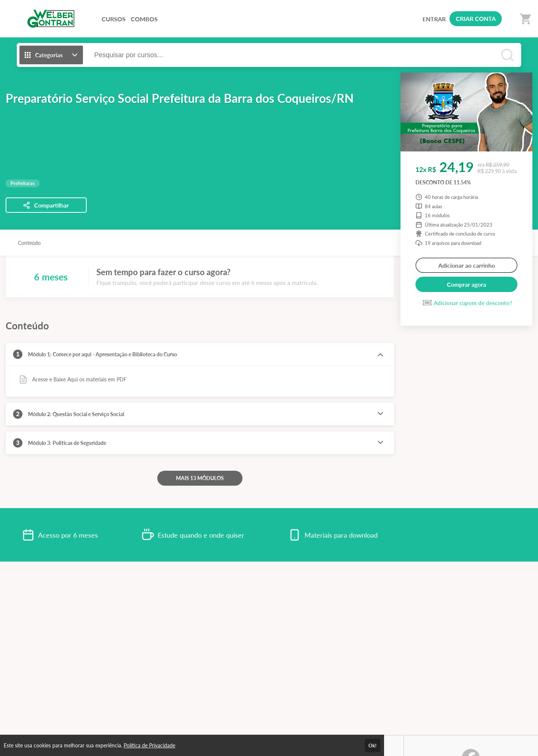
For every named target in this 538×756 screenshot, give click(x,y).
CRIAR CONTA (476, 19)
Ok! (372, 746)
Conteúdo (29, 243)
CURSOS (114, 19)
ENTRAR (434, 19)
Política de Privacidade (149, 745)
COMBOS (144, 19)
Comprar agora (466, 284)
